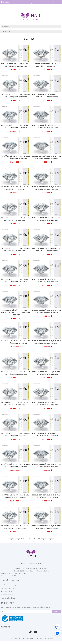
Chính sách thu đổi (8, 588)
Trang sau (44, 539)
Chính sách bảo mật (8, 591)
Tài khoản (6, 2)
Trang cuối (51, 539)
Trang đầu (11, 539)
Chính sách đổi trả (8, 595)
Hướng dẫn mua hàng (9, 585)
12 (39, 539)
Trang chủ (4, 31)
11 (37, 539)
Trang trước (19, 539)
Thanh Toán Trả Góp (8, 598)
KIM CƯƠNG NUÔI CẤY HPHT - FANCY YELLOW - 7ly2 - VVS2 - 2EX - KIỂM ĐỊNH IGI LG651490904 (15, 313)
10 (34, 539)
